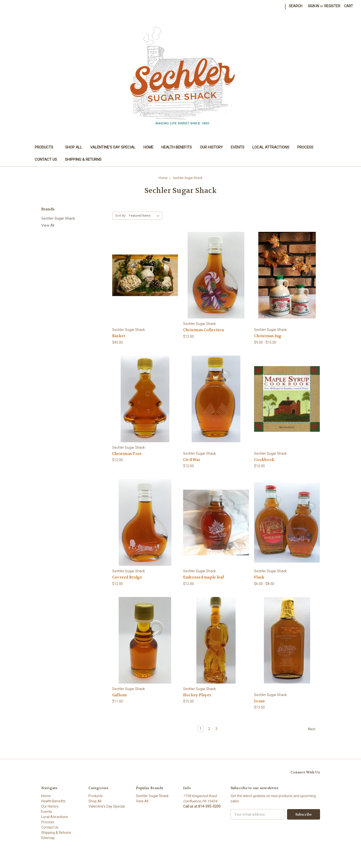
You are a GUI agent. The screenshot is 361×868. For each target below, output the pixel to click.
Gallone (120, 695)
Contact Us (46, 159)
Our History (211, 147)
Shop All (74, 147)
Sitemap (48, 838)
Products (46, 147)
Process (305, 147)
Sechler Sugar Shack (58, 218)
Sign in (313, 6)
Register (332, 6)
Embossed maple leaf (204, 577)
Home (148, 147)
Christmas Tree (127, 454)
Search (296, 6)
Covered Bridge (127, 577)
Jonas (259, 701)
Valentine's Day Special (113, 147)
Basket (119, 336)
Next (314, 729)
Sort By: (121, 216)
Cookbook (264, 460)
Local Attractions (271, 147)
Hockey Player (197, 695)
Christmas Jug (268, 336)
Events (238, 147)
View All (48, 225)
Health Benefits (177, 147)
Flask (259, 577)
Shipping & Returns (83, 159)
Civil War (192, 460)
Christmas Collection (203, 330)
